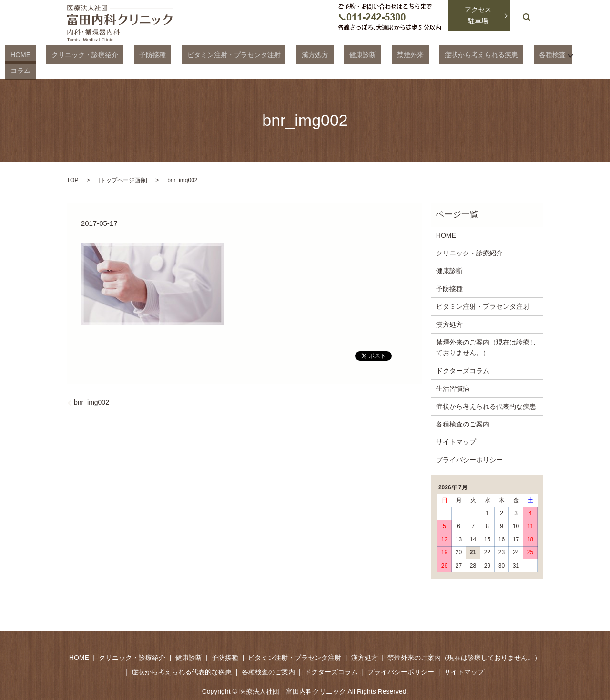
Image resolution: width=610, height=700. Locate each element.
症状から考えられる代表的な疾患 (486, 390)
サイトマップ (456, 426)
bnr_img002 (91, 386)
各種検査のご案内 (463, 408)
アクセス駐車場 (478, 15)
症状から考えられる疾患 (448, 54)
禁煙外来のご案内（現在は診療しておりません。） (486, 331)
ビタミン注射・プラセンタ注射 (242, 54)
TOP (72, 163)
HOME (60, 54)
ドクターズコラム (463, 354)
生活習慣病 (453, 372)
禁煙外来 (388, 54)
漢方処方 (313, 54)
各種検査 (509, 54)
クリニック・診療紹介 (114, 54)
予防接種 (172, 54)
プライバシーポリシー (469, 443)
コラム (550, 54)
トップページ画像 (123, 163)
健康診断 (350, 54)
